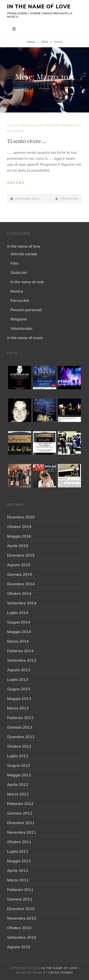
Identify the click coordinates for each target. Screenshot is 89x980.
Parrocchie (20, 300)
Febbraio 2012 (20, 804)
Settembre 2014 (22, 603)
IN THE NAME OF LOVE (39, 6)
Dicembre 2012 (21, 737)
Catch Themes (61, 972)
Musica (35, 125)
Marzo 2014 (18, 641)
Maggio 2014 (19, 632)
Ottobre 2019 (19, 527)
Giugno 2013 (19, 689)
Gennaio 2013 (20, 727)
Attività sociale (24, 254)
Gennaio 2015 (20, 574)
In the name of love (24, 246)
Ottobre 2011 (19, 842)
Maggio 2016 (19, 536)
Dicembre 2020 (21, 517)
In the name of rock (27, 282)
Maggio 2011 (19, 861)
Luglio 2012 (18, 756)
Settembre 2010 (22, 937)
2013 (45, 42)
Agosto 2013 (19, 670)
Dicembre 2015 (21, 555)
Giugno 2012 (19, 765)
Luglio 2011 (18, 851)
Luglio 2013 (18, 679)
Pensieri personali (62, 125)
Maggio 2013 (19, 698)
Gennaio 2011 (20, 899)
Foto (14, 263)
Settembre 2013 (22, 660)
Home (31, 42)
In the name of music (25, 338)
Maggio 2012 (19, 775)
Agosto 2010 (19, 947)
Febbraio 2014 (20, 651)
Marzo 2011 (18, 880)
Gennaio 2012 (20, 813)
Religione (16, 131)
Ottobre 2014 (19, 593)
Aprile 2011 (18, 870)
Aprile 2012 (18, 784)
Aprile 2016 (18, 546)
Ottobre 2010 (19, 928)
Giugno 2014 (19, 622)
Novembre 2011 (22, 832)
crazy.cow (69, 199)
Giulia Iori (16, 125)
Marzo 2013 (18, 708)
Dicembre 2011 (21, 823)
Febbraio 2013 (20, 718)
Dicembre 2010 (21, 909)
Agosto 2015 (19, 565)
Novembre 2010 (22, 918)
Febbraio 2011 (20, 889)
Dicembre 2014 (21, 584)
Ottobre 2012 (19, 746)
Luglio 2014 (18, 612)
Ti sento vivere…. (27, 141)
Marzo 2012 (18, 794)
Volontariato (21, 328)
